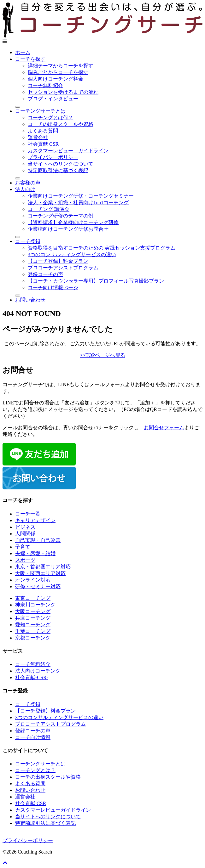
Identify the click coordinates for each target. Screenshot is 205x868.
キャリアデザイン (35, 520)
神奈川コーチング (35, 605)
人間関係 (25, 534)
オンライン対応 (33, 580)
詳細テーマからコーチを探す (61, 66)
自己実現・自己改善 (38, 540)
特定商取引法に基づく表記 (58, 170)
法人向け (25, 189)
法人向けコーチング (38, 671)
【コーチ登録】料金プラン (58, 261)
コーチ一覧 (28, 514)
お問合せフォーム (164, 428)
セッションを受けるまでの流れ (63, 92)
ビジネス (25, 527)
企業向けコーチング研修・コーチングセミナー (81, 196)
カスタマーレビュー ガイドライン (68, 151)
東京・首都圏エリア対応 (43, 567)
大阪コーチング (33, 611)
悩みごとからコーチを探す (58, 72)
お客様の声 (28, 183)
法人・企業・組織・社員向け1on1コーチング (78, 203)
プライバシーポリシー (53, 157)
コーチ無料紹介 (45, 85)
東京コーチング (33, 598)
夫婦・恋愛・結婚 (35, 553)
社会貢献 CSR (43, 144)
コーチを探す (30, 59)
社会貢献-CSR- (32, 677)
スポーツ (25, 560)
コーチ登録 (28, 241)
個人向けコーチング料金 (56, 79)
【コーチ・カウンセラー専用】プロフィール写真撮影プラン (96, 281)
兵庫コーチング (33, 618)
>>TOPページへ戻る (102, 355)
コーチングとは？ (35, 770)
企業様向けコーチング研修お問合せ (68, 229)
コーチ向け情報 (33, 737)
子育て (23, 547)
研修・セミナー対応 (38, 586)
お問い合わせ (30, 300)
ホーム (23, 52)
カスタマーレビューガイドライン (53, 810)
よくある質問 (43, 131)
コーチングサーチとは (40, 111)
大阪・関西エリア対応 (40, 573)
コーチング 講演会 (49, 209)
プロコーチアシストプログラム (63, 268)
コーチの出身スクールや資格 (61, 124)
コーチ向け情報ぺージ (53, 287)
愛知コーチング (33, 625)
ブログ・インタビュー (53, 99)
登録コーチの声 (45, 274)
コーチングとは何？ (50, 118)
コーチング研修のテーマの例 (61, 216)
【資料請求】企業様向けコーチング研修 (73, 222)
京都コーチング (33, 638)
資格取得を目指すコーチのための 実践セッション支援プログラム (102, 248)
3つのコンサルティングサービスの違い (72, 254)
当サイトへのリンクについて (61, 164)
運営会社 (38, 137)
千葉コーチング (33, 631)
